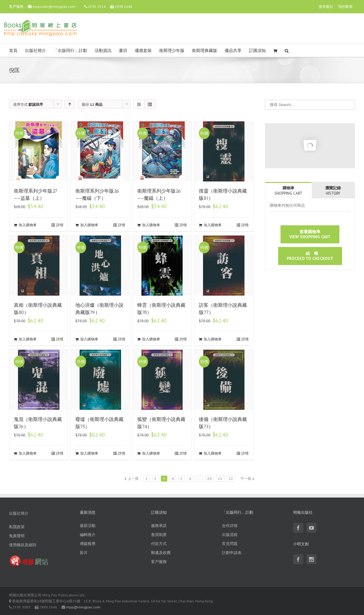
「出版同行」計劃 (70, 51)
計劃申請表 (232, 553)
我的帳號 (345, 6)
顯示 (92, 104)
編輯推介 (88, 535)
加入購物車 (28, 225)
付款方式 (159, 544)
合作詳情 (230, 526)
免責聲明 (17, 536)
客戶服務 (159, 562)
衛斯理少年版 (172, 51)
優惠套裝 (143, 51)
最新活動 (88, 526)
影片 (84, 553)
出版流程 (230, 535)
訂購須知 (257, 51)
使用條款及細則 (23, 545)
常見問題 (230, 544)
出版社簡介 (35, 51)
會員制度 (159, 535)
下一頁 (246, 478)
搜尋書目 (326, 6)
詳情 (60, 225)
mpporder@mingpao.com (54, 6)
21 (220, 478)
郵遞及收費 (161, 553)
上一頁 (133, 478)
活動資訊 (103, 51)
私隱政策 (17, 527)
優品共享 (233, 51)
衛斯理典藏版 (205, 51)
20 (209, 478)
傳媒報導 (88, 544)
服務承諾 (159, 526)
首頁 (13, 51)
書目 (123, 51)
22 (231, 478)
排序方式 (28, 104)
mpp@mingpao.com (83, 607)
